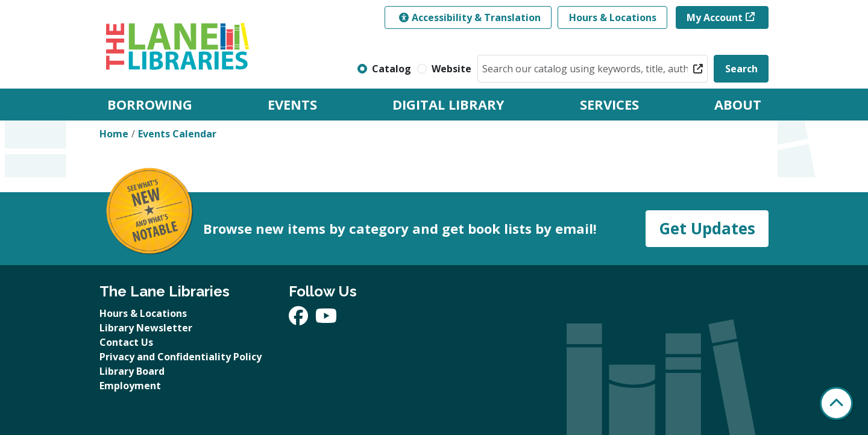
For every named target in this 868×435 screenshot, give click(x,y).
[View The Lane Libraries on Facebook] (300, 319)
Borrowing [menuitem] (150, 104)
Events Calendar (177, 134)
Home (114, 134)
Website (451, 69)
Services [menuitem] (609, 104)
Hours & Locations (613, 17)
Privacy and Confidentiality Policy (181, 357)
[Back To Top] (836, 403)
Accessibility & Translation (470, 17)
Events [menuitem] (292, 104)
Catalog (392, 69)
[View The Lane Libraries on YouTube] (326, 319)
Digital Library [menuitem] (448, 104)
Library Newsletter (146, 328)
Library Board (132, 371)
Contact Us (126, 342)
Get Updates (707, 228)
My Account (715, 17)
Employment (130, 386)
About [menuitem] (738, 104)
